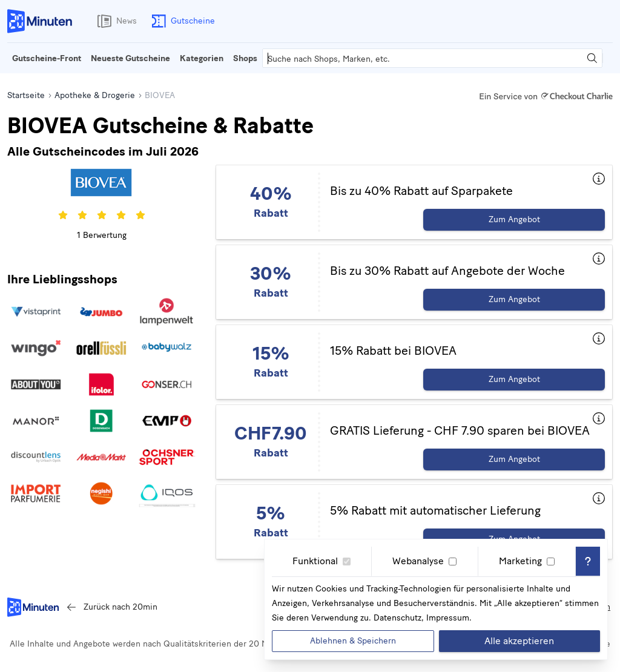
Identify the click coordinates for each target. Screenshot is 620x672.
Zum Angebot (514, 219)
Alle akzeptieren (519, 641)
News (114, 21)
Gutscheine (181, 21)
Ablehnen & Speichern (353, 641)
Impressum (448, 618)
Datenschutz (397, 618)
